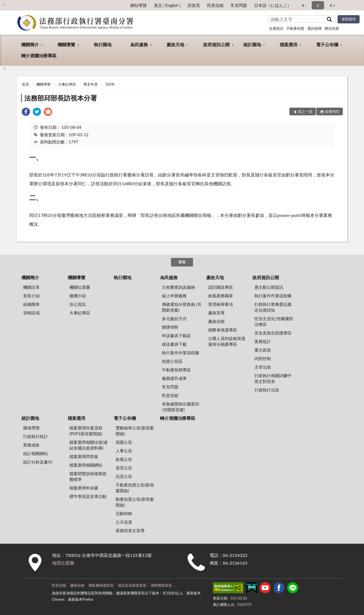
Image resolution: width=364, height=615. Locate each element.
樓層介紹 (78, 296)
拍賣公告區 (172, 361)
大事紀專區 (67, 84)
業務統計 (263, 341)
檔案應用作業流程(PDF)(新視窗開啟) (86, 431)
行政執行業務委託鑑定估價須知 (273, 307)
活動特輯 (124, 513)
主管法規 (263, 367)
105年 (110, 84)
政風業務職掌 (221, 296)
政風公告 (124, 459)
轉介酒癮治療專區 (39, 55)
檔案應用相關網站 (86, 465)
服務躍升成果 (174, 378)
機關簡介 (30, 44)
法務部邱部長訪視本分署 (61, 98)
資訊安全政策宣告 (132, 585)
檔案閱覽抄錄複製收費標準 (88, 476)
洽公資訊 (78, 304)
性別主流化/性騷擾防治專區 (274, 321)
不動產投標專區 (176, 370)
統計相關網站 (36, 453)
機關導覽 (66, 44)
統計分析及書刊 (38, 462)
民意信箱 (215, 5)
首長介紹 (31, 296)
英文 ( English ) (167, 5)
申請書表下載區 (176, 336)
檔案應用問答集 (84, 456)
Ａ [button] (318, 5)
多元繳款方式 (174, 319)
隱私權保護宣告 (101, 585)
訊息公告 (124, 476)
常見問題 (239, 5)
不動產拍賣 (295, 28)
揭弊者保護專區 (223, 330)
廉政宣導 (216, 313)
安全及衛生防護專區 (273, 333)
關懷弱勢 (170, 327)
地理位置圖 (63, 563)
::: (4, 4)
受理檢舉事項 (221, 304)
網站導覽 (138, 5)
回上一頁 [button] (305, 111)
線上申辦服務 (174, 296)
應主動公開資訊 (269, 287)
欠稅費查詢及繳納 (178, 287)
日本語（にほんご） (273, 5)
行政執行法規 (267, 390)
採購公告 (124, 442)
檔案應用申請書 (84, 488)
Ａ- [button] (304, 5)
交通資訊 (276, 28)
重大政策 (263, 350)
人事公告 (124, 451)
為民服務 (139, 44)
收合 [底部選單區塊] (182, 262)
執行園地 (103, 44)
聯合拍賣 (332, 28)
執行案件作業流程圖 (180, 353)
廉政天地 (175, 44)
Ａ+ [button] (332, 5)
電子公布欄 (327, 44)
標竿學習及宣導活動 (88, 496)
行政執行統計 (36, 436)
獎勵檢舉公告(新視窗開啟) (135, 431)
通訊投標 (314, 28)
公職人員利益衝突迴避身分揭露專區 (227, 341)
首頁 (25, 84)
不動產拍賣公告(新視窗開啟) (135, 488)
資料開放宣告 (161, 585)
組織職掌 (31, 304)
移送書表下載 (174, 344)
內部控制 (263, 358)
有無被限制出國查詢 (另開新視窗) (180, 407)
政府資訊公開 (216, 44)
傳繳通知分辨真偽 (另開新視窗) (182, 307)
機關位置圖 (80, 287)
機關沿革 (31, 287)
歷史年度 (91, 84)
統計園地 (252, 44)
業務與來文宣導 (130, 530)
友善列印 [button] (332, 111)
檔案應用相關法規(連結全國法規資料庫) (89, 445)
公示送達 (124, 522)
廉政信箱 (216, 321)
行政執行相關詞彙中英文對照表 (273, 378)
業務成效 (31, 445)
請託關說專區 (221, 287)
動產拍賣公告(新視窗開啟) (135, 502)
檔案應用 (289, 44)
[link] (26, 112)
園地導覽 (31, 428)
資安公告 (124, 468)
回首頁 (194, 5)
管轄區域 (31, 313)
